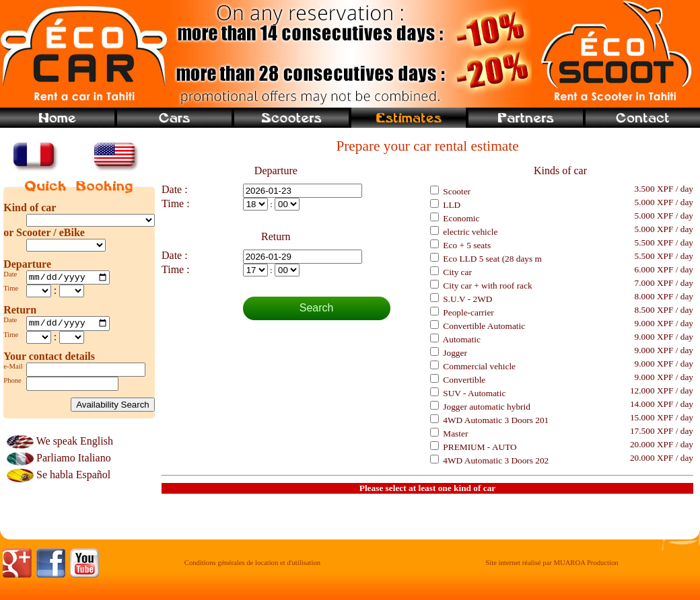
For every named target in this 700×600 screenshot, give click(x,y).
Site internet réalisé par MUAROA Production (552, 567)
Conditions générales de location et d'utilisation (252, 567)
